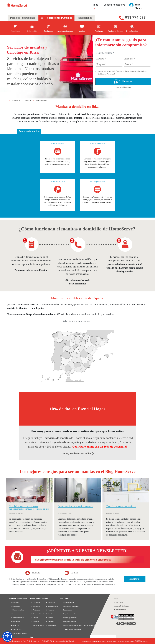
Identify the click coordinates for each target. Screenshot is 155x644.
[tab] (29, 132)
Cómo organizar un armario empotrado (76, 506)
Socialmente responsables (71, 606)
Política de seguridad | (118, 641)
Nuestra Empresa (68, 602)
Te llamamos (123, 81)
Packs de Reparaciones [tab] (23, 18)
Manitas (28, 100)
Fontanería (15, 602)
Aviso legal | (85, 641)
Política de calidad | (129, 641)
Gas (13, 614)
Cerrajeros (50, 610)
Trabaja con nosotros (70, 622)
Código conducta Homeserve (72, 629)
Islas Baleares (41, 100)
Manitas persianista (97, 181)
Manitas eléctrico (58, 181)
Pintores (49, 618)
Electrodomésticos (17, 610)
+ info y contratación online (78, 453)
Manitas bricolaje (58, 144)
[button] (7, 637)
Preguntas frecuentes (70, 614)
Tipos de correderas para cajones (121, 506)
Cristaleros (50, 614)
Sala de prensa (68, 610)
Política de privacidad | (95, 641)
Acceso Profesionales (121, 606)
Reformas (50, 622)
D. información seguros (19, 633)
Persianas (35, 622)
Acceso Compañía (120, 610)
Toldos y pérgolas (52, 606)
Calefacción (36, 606)
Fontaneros (35, 610)
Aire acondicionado (17, 618)
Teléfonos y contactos (70, 618)
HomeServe (16, 100)
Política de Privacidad (106, 74)
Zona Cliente (118, 603)
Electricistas (36, 602)
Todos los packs (16, 629)
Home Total (15, 625)
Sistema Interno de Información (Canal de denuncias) (79, 625)
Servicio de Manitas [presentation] (29, 131)
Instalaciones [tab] (85, 18)
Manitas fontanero (97, 144)
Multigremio (15, 622)
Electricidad (15, 606)
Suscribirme (135, 579)
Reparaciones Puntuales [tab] (59, 18)
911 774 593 (135, 17)
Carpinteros (50, 602)
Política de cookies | (106, 641)
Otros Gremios (51, 625)
